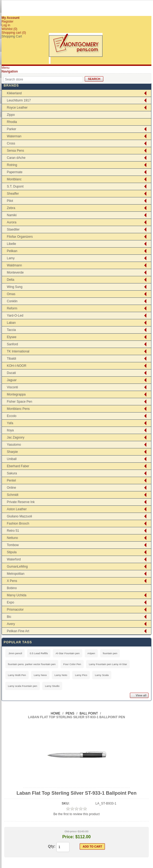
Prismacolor (15, 610)
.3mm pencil (15, 653)
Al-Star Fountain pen (68, 653)
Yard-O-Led (15, 316)
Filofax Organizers (20, 237)
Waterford (14, 559)
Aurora (12, 222)
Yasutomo (14, 445)
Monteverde (15, 273)
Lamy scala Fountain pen (23, 686)
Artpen (91, 653)
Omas (11, 294)
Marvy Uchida (17, 595)
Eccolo (12, 416)
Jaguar (12, 380)
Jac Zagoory (16, 437)
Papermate (15, 172)
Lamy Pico (81, 675)
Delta (11, 280)
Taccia (11, 330)
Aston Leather (17, 509)
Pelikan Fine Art (18, 631)
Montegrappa (16, 394)
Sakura (12, 473)
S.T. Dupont (15, 186)
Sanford (12, 344)
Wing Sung (15, 287)
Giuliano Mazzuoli (20, 516)
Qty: (52, 846)
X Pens (12, 581)
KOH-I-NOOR (17, 366)
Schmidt (13, 495)
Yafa (10, 423)
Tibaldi (12, 359)
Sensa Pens (16, 151)
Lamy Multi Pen (17, 675)
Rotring (12, 165)
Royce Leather (17, 108)
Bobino (12, 588)
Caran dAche (16, 158)
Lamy (11, 258)
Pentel (11, 480)
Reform (12, 308)
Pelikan (12, 251)
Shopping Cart (12, 36)
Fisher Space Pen (20, 402)
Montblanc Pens (18, 409)
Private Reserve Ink (21, 502)
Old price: (71, 831)
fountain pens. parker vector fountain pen (32, 664)
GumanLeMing (17, 567)
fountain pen (110, 653)
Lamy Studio (52, 686)
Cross (11, 143)
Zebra (11, 208)
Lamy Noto (61, 675)
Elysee (12, 337)
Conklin (12, 301)
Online (12, 488)
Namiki (12, 215)
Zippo (11, 115)
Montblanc (14, 179)
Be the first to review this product (76, 814)
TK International (18, 351)
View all (141, 695)
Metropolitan (16, 574)
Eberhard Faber (18, 466)
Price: (68, 837)
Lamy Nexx (40, 675)
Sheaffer (13, 194)
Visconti (12, 387)
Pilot (10, 201)
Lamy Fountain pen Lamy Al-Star (108, 664)
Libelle (12, 244)
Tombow (13, 545)
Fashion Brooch (18, 524)
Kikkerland (14, 93)
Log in (6, 25)
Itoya (10, 430)
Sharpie (12, 452)
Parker (12, 129)
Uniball (12, 459)
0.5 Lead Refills (39, 653)
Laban (11, 323)
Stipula (12, 552)
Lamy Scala (102, 675)
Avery (11, 624)
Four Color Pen (72, 664)
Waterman (14, 136)
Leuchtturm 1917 (19, 100)
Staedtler (13, 229)
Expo (10, 602)
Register (8, 22)
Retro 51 (13, 531)
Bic (9, 617)
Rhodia (12, 122)
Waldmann (14, 265)
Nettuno (12, 538)
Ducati (11, 373)
